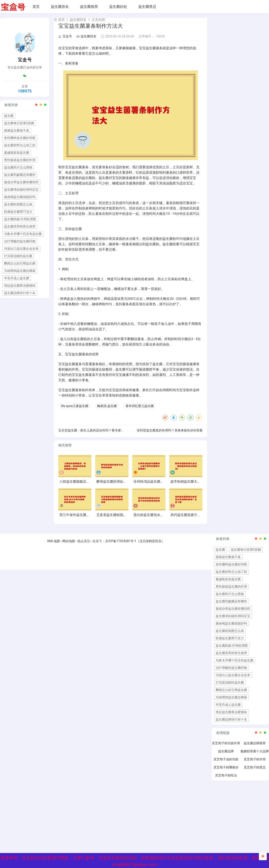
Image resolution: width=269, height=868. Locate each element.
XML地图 (53, 545)
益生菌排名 (60, 7)
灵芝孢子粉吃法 (226, 779)
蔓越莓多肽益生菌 (17, 153)
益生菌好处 (118, 7)
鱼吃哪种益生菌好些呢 (20, 138)
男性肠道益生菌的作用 (20, 160)
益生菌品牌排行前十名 (20, 293)
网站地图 (69, 545)
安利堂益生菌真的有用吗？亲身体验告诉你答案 (170, 434)
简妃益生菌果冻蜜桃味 (20, 286)
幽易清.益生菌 (107, 410)
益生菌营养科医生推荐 (20, 226)
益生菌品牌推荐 (255, 747)
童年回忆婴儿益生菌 (140, 410)
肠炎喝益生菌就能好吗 (20, 197)
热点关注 (84, 545)
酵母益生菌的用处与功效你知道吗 (122, 486)
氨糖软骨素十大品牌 (255, 755)
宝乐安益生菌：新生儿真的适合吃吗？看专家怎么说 (94, 434)
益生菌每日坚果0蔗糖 (19, 123)
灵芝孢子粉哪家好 (226, 771)
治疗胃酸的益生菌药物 (20, 241)
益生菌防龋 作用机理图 (20, 219)
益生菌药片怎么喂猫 (18, 167)
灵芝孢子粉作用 (255, 763)
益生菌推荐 (89, 7)
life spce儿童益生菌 (75, 410)
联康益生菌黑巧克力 (18, 212)
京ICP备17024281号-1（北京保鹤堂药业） (135, 545)
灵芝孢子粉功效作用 (226, 747)
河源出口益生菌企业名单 (21, 249)
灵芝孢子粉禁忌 (255, 771)
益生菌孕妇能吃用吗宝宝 (21, 190)
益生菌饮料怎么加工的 (20, 145)
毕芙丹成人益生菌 (17, 278)
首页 (36, 7)
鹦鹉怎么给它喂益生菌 (20, 263)
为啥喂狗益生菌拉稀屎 (20, 271)
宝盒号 (65, 40)
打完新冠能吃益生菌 (18, 256)
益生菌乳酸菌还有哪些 (20, 175)
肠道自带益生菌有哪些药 (21, 182)
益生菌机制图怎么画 (18, 204)
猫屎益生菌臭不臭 (17, 130)
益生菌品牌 (226, 755)
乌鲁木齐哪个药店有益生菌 (23, 234)
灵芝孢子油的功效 (226, 763)
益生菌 (9, 116)
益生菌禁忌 (147, 7)
